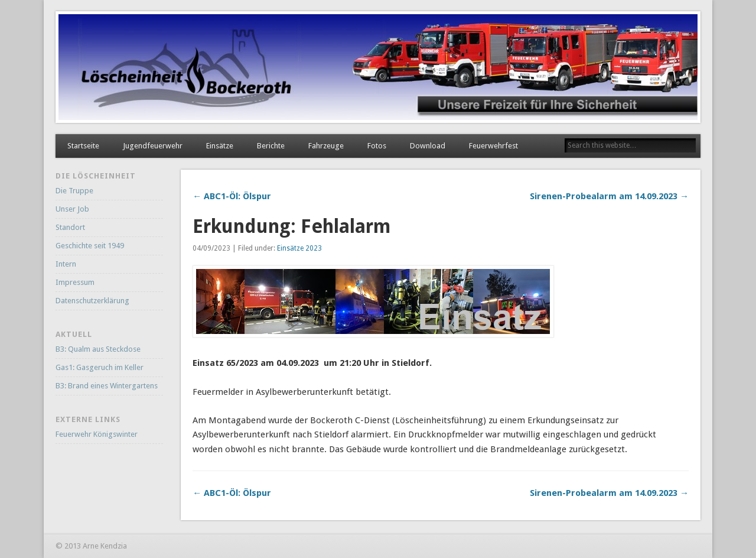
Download (428, 146)
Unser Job (72, 209)
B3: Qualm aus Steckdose (98, 349)
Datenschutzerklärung (92, 301)
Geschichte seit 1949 (90, 246)
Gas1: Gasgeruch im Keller (100, 367)
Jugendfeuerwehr (153, 146)
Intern (66, 264)
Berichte (271, 146)
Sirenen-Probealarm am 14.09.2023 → (609, 196)
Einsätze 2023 (299, 248)
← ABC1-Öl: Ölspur (232, 196)
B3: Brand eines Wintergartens (107, 386)
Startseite (83, 146)
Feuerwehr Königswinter (97, 434)
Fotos (377, 146)
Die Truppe (74, 191)
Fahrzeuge (326, 146)
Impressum (75, 282)
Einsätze (220, 146)
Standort (70, 227)
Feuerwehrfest (493, 146)
